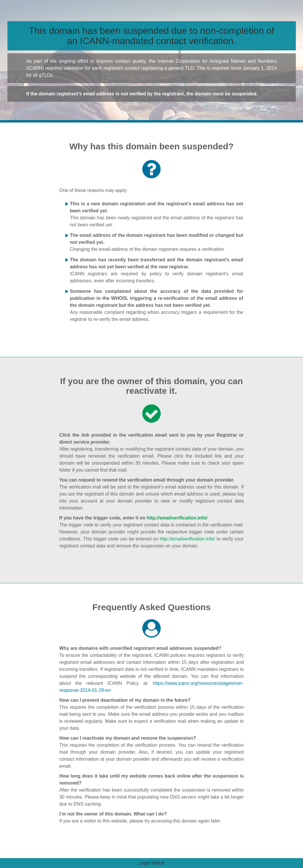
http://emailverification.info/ (177, 518)
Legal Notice (151, 863)
